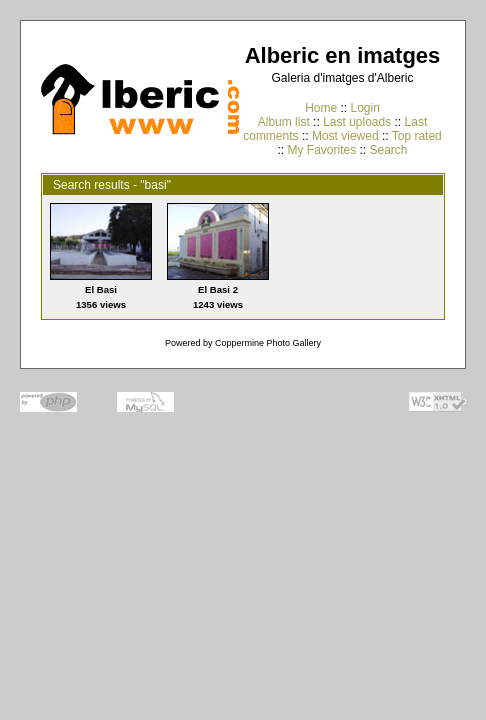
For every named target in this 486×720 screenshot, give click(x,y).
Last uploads (357, 122)
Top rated (417, 136)
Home (321, 108)
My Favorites (321, 150)
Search (389, 150)
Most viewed (345, 136)
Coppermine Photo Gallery (268, 343)
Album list (284, 122)
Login (364, 108)
